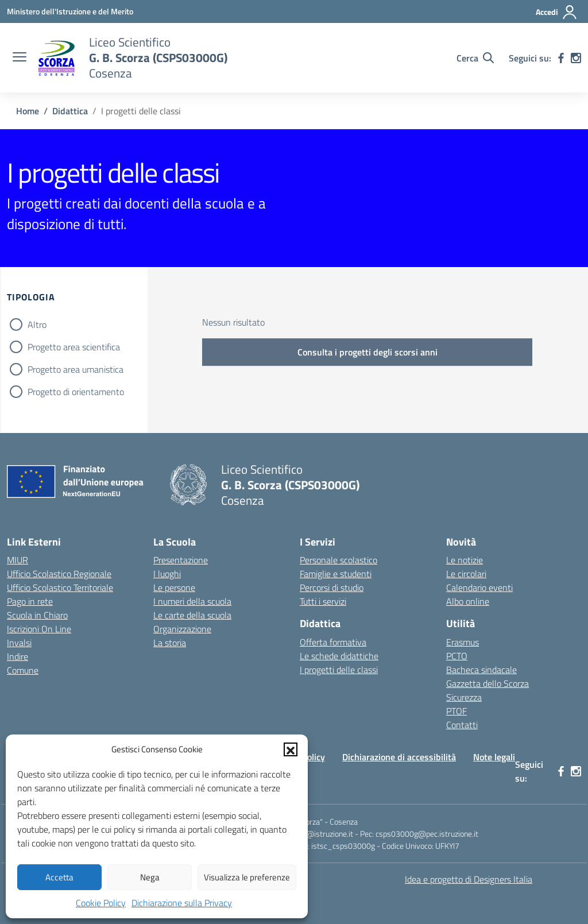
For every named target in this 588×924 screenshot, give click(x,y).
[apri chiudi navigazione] (20, 58)
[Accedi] (557, 12)
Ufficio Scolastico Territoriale (60, 587)
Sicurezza (464, 697)
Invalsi (19, 643)
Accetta (59, 877)
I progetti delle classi (339, 670)
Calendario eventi (479, 587)
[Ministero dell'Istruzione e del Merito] (70, 11)
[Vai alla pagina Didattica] (70, 111)
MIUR (18, 560)
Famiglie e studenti (336, 574)
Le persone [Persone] (174, 587)
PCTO (457, 656)
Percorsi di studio (332, 587)
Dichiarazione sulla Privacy (182, 903)
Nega (150, 877)
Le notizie (465, 560)
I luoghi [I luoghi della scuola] (167, 574)
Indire (18, 656)
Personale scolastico (339, 560)
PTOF (457, 711)
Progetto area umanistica (76, 369)
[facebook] (561, 58)
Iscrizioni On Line (39, 629)
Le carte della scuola (192, 615)
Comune (23, 670)
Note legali (494, 757)
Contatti (462, 725)
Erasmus (463, 642)
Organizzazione (182, 629)
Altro (37, 324)
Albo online (468, 601)
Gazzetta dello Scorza (488, 683)
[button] (291, 749)
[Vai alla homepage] (56, 58)
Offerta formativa (333, 642)
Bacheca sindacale (481, 670)
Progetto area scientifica (74, 347)
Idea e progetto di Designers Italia (469, 879)
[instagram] (576, 58)
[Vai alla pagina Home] (28, 111)
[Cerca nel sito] (475, 58)
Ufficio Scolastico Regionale (59, 574)
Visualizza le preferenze (247, 877)
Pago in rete (30, 601)
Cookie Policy (101, 903)
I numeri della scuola (192, 601)
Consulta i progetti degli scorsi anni (367, 352)
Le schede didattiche (339, 656)
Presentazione (181, 560)
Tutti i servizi (323, 601)
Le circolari (466, 574)
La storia (170, 643)
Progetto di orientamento (76, 392)
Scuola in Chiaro (37, 615)
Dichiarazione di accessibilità (399, 757)
